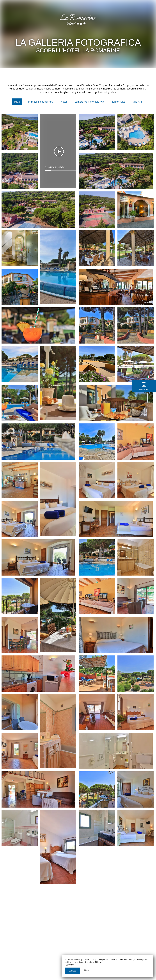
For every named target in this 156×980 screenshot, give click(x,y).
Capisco (72, 971)
